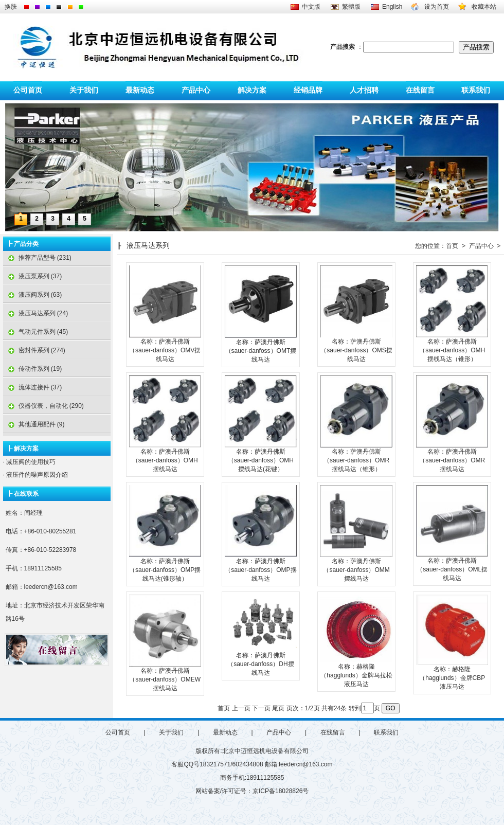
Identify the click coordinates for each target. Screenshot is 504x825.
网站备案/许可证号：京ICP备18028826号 (252, 791)
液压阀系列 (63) (33, 295)
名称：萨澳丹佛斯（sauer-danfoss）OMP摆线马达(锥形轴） (165, 570)
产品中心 (196, 90)
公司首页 (28, 90)
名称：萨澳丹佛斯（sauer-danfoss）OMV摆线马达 (165, 350)
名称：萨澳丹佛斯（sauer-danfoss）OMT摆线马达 (261, 351)
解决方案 (252, 90)
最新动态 (140, 90)
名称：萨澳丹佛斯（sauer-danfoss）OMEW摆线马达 (165, 679)
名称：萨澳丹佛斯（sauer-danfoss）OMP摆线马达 (260, 570)
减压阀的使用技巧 (30, 462)
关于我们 (84, 90)
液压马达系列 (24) (36, 313)
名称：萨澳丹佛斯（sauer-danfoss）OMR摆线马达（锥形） (356, 460)
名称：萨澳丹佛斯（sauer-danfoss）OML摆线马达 (452, 569)
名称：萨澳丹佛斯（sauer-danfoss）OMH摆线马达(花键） (261, 460)
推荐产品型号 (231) (37, 258)
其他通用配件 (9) (34, 424)
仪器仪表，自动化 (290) (43, 406)
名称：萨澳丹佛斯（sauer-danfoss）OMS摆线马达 (356, 350)
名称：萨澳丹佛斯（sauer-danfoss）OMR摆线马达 (452, 460)
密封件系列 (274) (34, 350)
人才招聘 (364, 90)
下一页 (261, 708)
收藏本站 (484, 7)
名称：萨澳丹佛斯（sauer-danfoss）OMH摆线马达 (165, 460)
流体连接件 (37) (33, 387)
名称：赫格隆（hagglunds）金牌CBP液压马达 (452, 678)
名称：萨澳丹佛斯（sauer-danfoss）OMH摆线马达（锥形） (452, 350)
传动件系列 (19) (33, 369)
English (392, 7)
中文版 (311, 7)
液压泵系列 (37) (33, 276)
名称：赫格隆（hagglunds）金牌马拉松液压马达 (356, 675)
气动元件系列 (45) (36, 332)
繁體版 (351, 7)
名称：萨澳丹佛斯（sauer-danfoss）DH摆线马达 (260, 664)
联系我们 (476, 90)
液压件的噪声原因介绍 (36, 475)
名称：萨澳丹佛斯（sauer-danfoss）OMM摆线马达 (356, 570)
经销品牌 (308, 90)
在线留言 (420, 90)
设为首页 (437, 7)
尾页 (278, 708)
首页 (452, 246)
